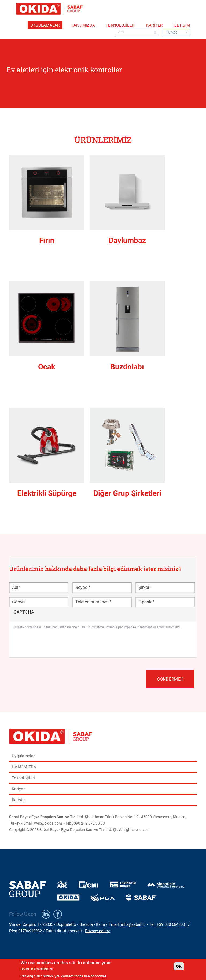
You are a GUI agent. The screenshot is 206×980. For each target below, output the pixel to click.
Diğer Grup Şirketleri (127, 493)
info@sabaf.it (133, 924)
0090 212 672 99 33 (88, 823)
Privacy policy (97, 931)
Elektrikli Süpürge (47, 493)
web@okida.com (48, 823)
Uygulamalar (45, 25)
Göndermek (170, 679)
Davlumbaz (127, 240)
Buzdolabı (127, 367)
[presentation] (54, 643)
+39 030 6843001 (172, 924)
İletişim (182, 25)
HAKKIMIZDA (83, 25)
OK (179, 966)
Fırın (47, 240)
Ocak (47, 367)
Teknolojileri (121, 25)
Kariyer (154, 25)
